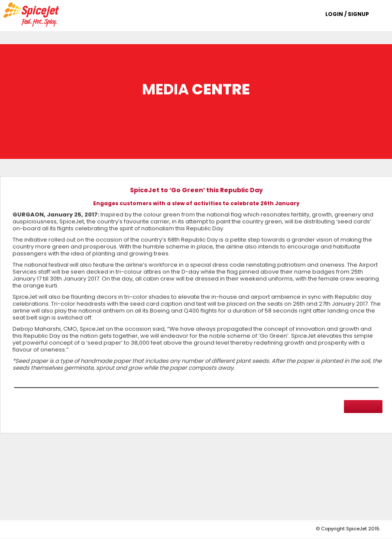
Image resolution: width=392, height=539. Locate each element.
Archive (363, 407)
